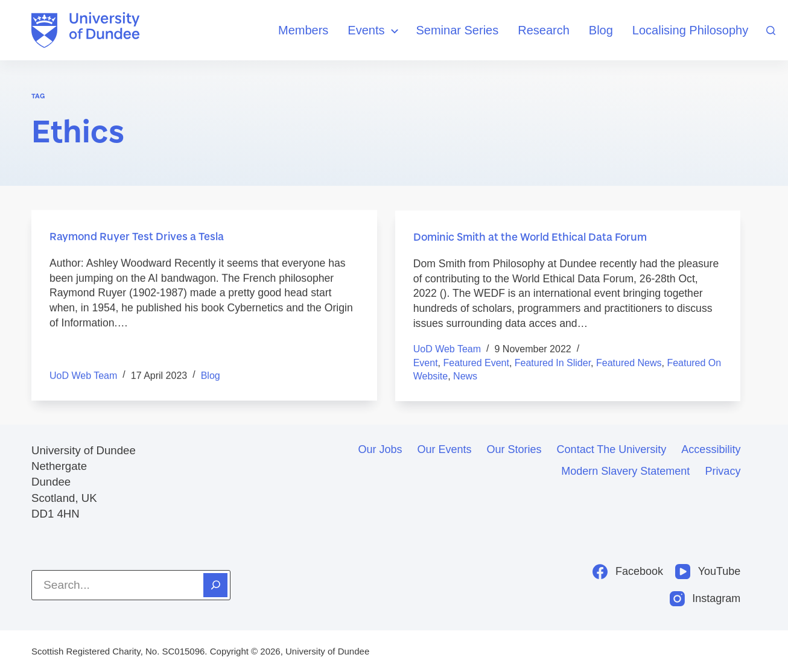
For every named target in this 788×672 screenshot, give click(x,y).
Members (303, 30)
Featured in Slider (553, 365)
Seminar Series (458, 30)
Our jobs (380, 449)
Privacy (723, 471)
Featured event (476, 365)
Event (426, 365)
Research (544, 30)
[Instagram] (705, 599)
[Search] (771, 30)
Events (374, 31)
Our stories (514, 449)
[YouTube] (708, 572)
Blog (601, 30)
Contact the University (612, 449)
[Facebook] (628, 572)
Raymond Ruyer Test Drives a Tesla (138, 236)
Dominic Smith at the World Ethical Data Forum (534, 239)
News (465, 379)
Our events (445, 449)
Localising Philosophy (690, 30)
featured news (629, 365)
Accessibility (711, 449)
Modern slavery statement (625, 471)
